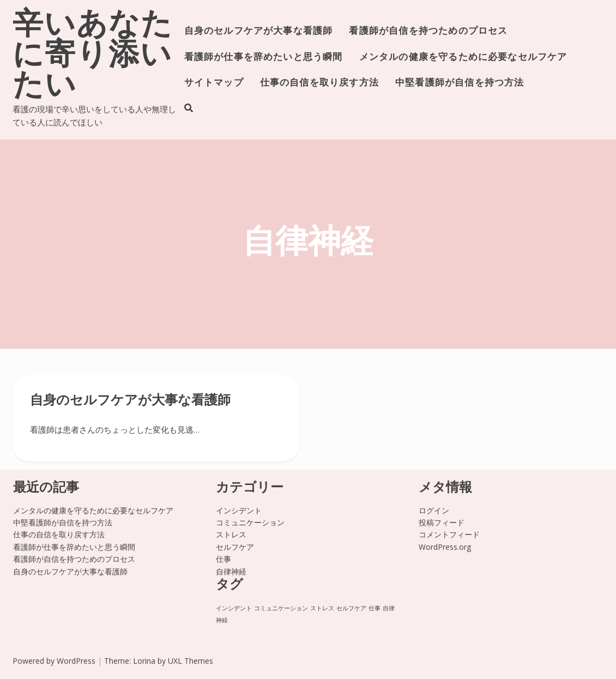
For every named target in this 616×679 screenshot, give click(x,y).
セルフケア (235, 547)
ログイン (434, 510)
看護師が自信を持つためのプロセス (428, 31)
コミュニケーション (250, 522)
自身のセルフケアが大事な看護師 (259, 31)
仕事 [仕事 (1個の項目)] (375, 608)
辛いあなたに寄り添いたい (93, 57)
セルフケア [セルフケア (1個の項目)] (351, 608)
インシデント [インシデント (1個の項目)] (234, 608)
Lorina (144, 661)
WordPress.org (445, 547)
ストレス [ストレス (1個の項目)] (322, 608)
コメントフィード (449, 534)
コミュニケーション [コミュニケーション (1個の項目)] (281, 608)
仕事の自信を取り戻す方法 (319, 83)
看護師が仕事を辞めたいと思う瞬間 (264, 57)
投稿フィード (442, 522)
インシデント (239, 510)
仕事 (224, 559)
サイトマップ (214, 83)
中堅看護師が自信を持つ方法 (460, 83)
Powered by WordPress (54, 661)
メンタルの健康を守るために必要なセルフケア (463, 57)
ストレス (231, 534)
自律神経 (231, 571)
